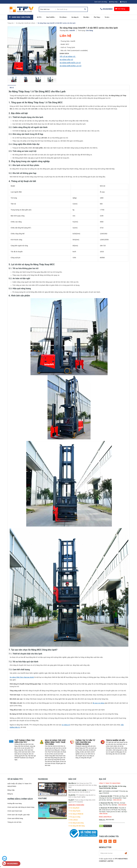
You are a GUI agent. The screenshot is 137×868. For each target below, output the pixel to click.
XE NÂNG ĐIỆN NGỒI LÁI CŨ (70, 63)
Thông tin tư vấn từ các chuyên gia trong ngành (85, 742)
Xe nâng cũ (75, 17)
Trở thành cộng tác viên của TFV (25, 741)
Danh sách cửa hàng (101, 2)
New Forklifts (51, 17)
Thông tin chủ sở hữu (14, 822)
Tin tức (107, 17)
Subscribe (126, 853)
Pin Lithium (63, 17)
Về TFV (39, 17)
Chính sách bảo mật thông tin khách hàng (21, 807)
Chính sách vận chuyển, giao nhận (19, 815)
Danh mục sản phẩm (21, 17)
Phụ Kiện (86, 17)
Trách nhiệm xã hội (115, 740)
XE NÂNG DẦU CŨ (66, 60)
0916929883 (108, 9)
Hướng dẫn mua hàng (15, 803)
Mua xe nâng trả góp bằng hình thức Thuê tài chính (55, 742)
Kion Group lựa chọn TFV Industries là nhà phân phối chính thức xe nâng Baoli (83, 785)
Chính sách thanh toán (15, 811)
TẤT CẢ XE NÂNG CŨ (68, 57)
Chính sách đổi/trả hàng (15, 818)
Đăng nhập (114, 2)
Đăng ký (124, 2)
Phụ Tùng (97, 17)
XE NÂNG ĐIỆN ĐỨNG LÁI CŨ (71, 66)
